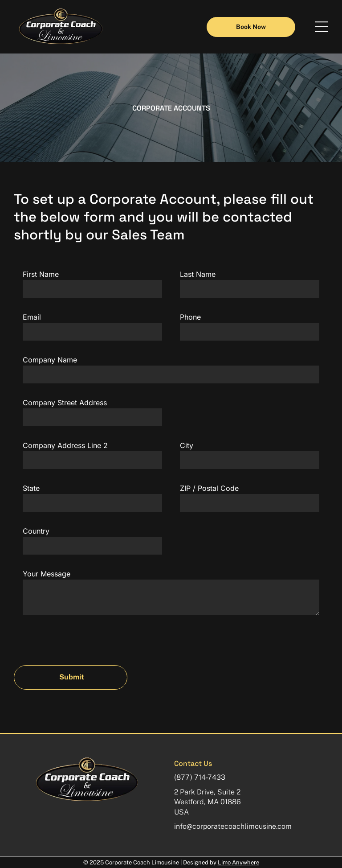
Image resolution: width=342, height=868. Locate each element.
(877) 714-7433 (200, 777)
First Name (41, 274)
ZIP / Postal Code (209, 488)
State (31, 488)
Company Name (50, 360)
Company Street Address (65, 403)
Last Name (198, 274)
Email (32, 317)
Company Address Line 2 (65, 445)
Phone (190, 317)
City (187, 445)
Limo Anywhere (238, 862)
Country (36, 531)
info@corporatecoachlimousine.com (233, 826)
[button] (322, 27)
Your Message (47, 574)
